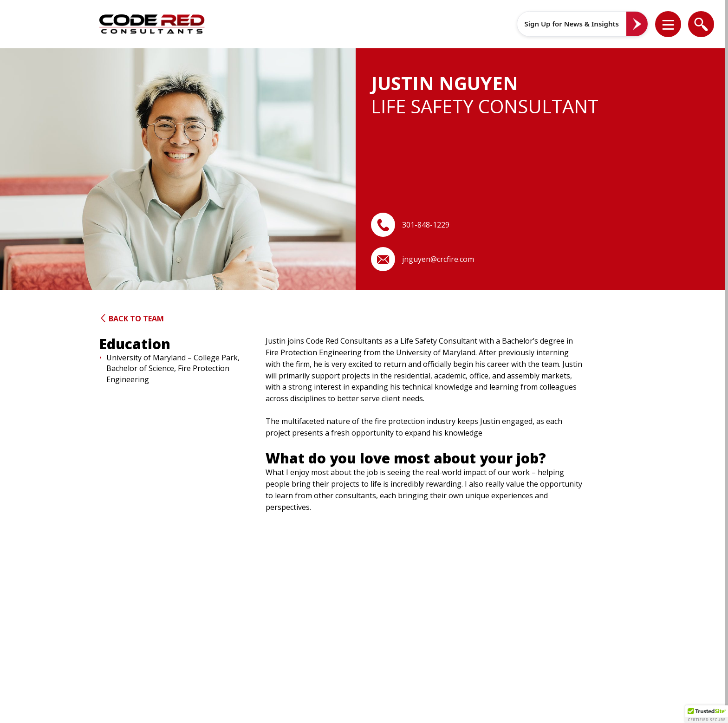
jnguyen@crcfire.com (438, 259)
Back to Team (132, 319)
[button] (674, 24)
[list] (668, 24)
